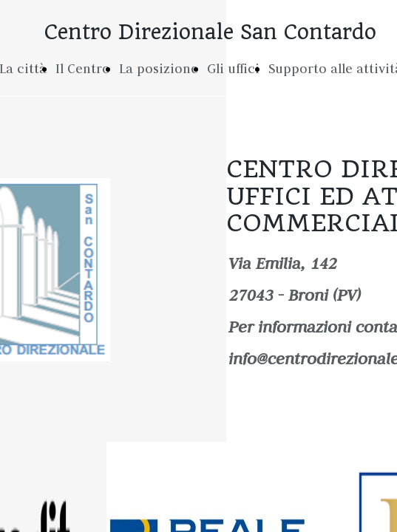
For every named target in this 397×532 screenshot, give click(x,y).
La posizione (159, 69)
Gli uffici (233, 69)
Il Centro (83, 69)
